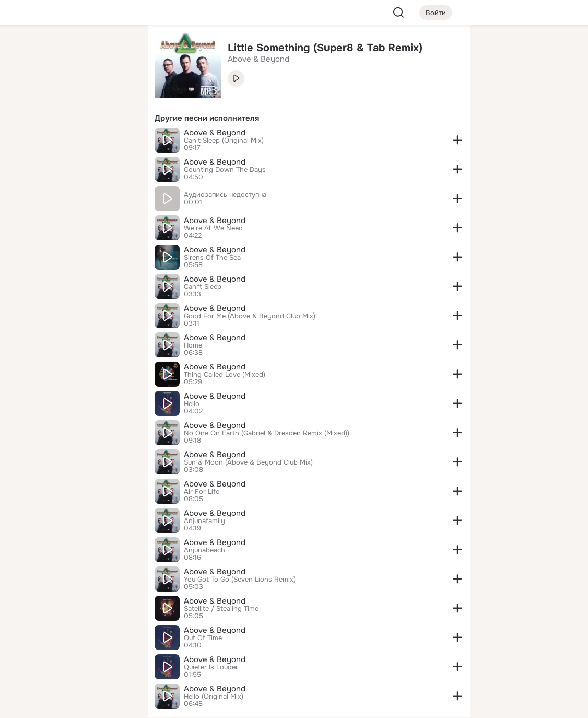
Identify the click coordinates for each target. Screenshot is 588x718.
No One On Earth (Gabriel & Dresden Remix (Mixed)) (267, 433)
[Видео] (117, 96)
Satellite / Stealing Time (221, 609)
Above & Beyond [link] (258, 59)
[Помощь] (25, 188)
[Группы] (117, 50)
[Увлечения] (71, 50)
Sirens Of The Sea (212, 258)
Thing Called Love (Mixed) (225, 375)
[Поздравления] (71, 142)
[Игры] (117, 142)
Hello (192, 404)
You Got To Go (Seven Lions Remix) (240, 580)
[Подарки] (25, 142)
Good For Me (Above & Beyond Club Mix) (250, 316)
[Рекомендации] (71, 188)
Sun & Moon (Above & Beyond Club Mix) (248, 462)
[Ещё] (71, 637)
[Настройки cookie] (71, 704)
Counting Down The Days (225, 170)
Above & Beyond (215, 133)
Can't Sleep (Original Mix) (224, 141)
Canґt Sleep (203, 287)
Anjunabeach (204, 550)
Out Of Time (203, 638)
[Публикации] (25, 96)
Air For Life (202, 492)
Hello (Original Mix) (214, 697)
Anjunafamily (204, 521)
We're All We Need (213, 228)
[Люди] (71, 96)
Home (193, 345)
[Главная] (25, 50)
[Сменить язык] (71, 660)
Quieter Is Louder (211, 667)
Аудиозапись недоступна (225, 195)
